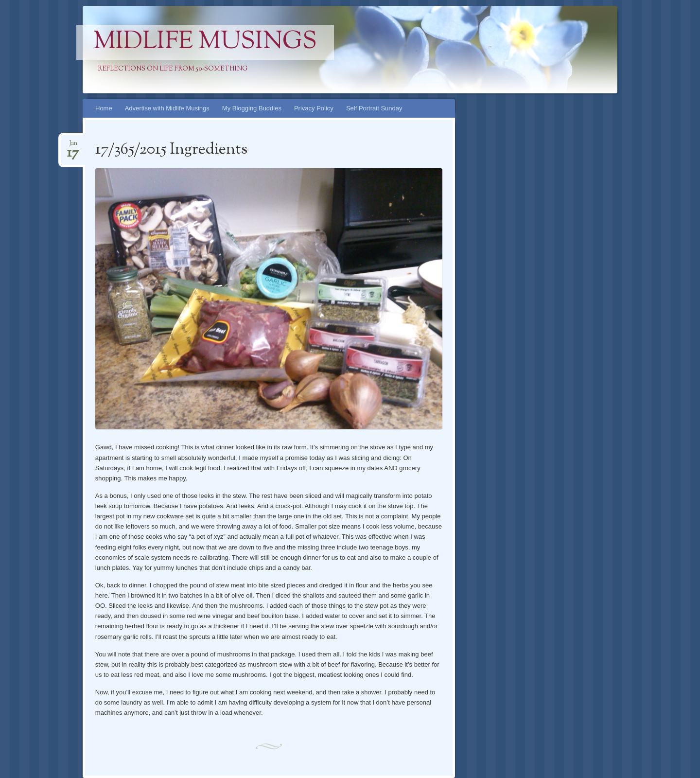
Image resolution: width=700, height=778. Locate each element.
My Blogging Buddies (252, 108)
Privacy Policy (314, 108)
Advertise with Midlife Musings (167, 108)
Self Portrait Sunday (374, 108)
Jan (73, 146)
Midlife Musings (205, 42)
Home (104, 108)
